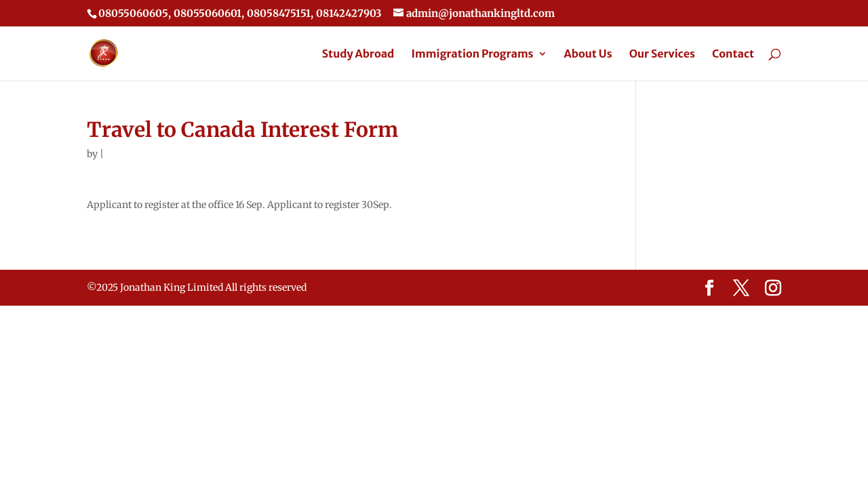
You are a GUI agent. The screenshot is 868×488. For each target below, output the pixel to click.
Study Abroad (358, 55)
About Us (588, 55)
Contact (733, 55)
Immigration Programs (472, 55)
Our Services (662, 55)
